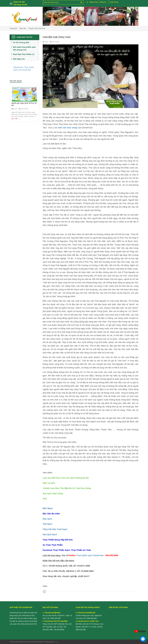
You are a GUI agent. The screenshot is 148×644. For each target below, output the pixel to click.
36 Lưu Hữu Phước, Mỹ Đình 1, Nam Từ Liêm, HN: (57, 615)
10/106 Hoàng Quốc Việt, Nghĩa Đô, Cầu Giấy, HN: (89, 615)
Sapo (57, 642)
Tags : (45, 586)
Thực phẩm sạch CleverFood (90, 555)
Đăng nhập (94, 2)
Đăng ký (103, 2)
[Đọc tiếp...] (15, 119)
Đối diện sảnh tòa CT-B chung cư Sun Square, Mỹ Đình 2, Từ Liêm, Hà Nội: (90, 624)
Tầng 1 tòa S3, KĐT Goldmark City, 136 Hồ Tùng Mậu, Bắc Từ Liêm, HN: (57, 624)
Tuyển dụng (114, 2)
